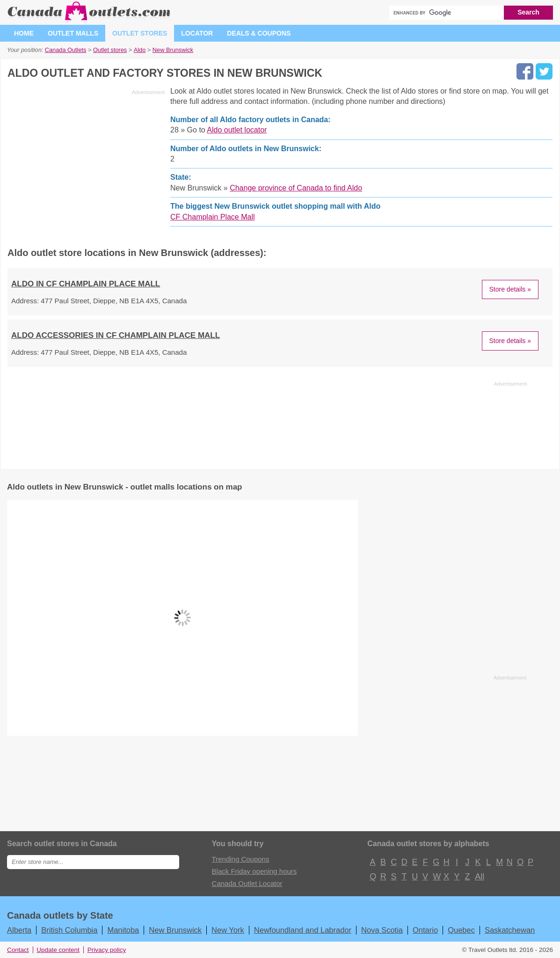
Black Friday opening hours (255, 871)
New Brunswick (175, 930)
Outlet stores (140, 33)
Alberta (19, 930)
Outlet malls (73, 33)
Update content (58, 950)
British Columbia (69, 930)
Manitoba (123, 930)
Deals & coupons (259, 33)
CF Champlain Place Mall (213, 217)
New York (228, 930)
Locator (197, 33)
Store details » (510, 289)
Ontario (425, 930)
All (479, 877)
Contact (18, 950)
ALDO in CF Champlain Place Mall (86, 284)
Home (24, 33)
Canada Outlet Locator (247, 883)
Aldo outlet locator (237, 130)
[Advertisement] (86, 164)
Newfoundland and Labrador (303, 930)
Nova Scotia (382, 930)
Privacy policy (107, 950)
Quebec (461, 930)
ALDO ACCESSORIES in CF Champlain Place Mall (116, 335)
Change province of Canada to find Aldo (296, 188)
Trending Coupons (241, 859)
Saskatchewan (510, 930)
